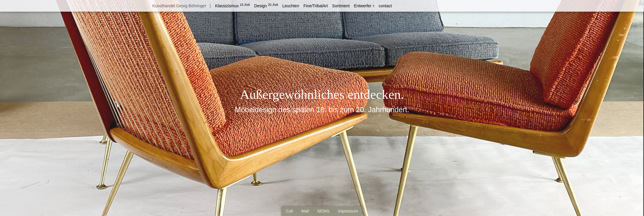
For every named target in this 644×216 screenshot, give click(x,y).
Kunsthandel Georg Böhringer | (181, 6)
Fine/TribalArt (316, 6)
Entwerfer (363, 6)
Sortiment (341, 6)
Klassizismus (232, 6)
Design (266, 6)
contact (385, 6)
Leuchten (291, 6)
